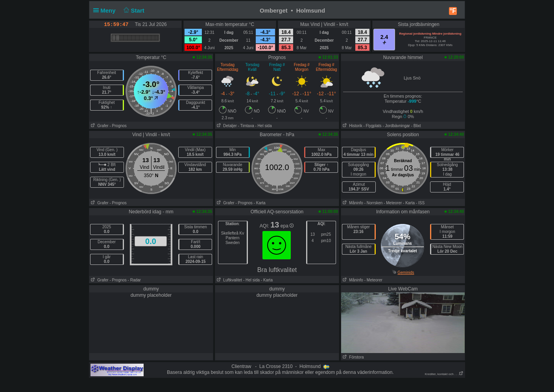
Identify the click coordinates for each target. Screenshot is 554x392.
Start (133, 10)
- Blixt (416, 126)
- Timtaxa (246, 126)
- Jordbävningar (396, 126)
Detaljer (226, 126)
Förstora (353, 357)
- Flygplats (372, 126)
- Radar (134, 280)
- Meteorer (393, 203)
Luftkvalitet (229, 280)
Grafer (99, 126)
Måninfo (352, 203)
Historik (352, 126)
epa (287, 226)
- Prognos (118, 126)
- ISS (420, 203)
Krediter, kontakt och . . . (444, 374)
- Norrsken (374, 203)
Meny (106, 10)
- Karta (260, 203)
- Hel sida (263, 126)
